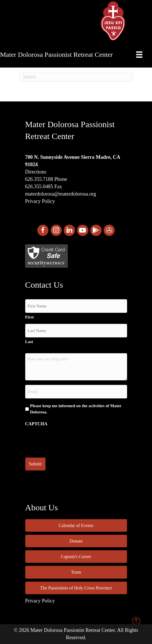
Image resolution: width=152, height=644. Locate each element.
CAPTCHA (36, 424)
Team (76, 572)
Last (29, 342)
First (30, 317)
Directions (36, 172)
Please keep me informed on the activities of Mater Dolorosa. (76, 409)
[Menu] (139, 55)
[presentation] (68, 440)
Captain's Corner (76, 557)
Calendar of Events (76, 525)
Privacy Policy (40, 201)
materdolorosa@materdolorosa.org (61, 194)
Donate (76, 541)
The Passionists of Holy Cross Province (76, 588)
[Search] (76, 77)
